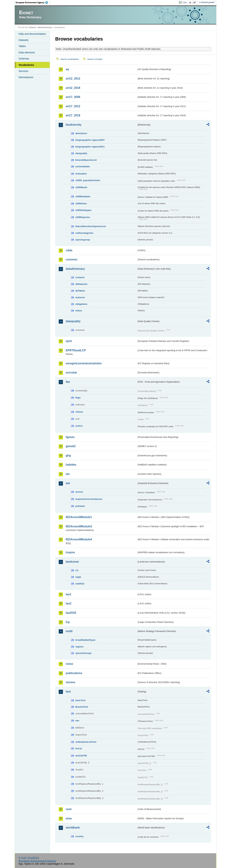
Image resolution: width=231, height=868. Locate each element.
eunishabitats (83, 166)
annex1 (79, 492)
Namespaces (26, 77)
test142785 (81, 756)
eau (77, 720)
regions (79, 647)
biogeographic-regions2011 (90, 147)
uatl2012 (80, 584)
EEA (33, 2)
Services (23, 71)
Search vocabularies (70, 59)
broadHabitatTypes (85, 640)
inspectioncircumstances (89, 499)
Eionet (32, 27)
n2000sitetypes (83, 210)
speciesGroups (83, 653)
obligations (81, 304)
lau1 (69, 594)
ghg (68, 455)
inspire (70, 552)
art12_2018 (73, 88)
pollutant (80, 506)
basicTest (80, 700)
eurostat (71, 372)
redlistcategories (84, 233)
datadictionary (75, 269)
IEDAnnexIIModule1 (79, 517)
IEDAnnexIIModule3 (79, 526)
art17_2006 (73, 97)
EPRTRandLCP (76, 350)
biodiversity (74, 125)
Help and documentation (32, 34)
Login (185, 2)
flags (78, 398)
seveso (70, 682)
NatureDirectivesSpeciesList (91, 226)
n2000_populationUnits (88, 180)
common (72, 259)
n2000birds (81, 187)
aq (67, 69)
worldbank (73, 828)
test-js (79, 748)
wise (69, 818)
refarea (79, 412)
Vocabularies (26, 65)
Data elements (27, 52)
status (79, 311)
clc (77, 570)
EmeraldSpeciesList (86, 160)
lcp (68, 622)
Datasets (24, 40)
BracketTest (82, 707)
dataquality (81, 153)
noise (69, 664)
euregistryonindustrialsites (84, 363)
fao (68, 382)
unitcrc (79, 426)
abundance (81, 133)
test (68, 692)
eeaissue (80, 297)
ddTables (80, 291)
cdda (69, 250)
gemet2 (71, 446)
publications (74, 673)
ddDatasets (81, 284)
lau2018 (71, 613)
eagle (78, 577)
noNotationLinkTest (86, 742)
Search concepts (95, 59)
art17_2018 (73, 115)
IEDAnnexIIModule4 (79, 539)
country (79, 836)
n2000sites (81, 203)
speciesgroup (83, 240)
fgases (70, 437)
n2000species (83, 217)
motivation (81, 174)
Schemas (24, 59)
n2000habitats (83, 196)
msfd (69, 631)
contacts (80, 277)
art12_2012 (73, 79)
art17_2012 (73, 106)
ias (68, 474)
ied (68, 483)
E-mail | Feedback (29, 858)
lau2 (69, 603)
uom (69, 809)
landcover (72, 562)
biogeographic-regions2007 (90, 140)
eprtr (69, 341)
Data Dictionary (45, 27)
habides (71, 465)
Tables (22, 46)
